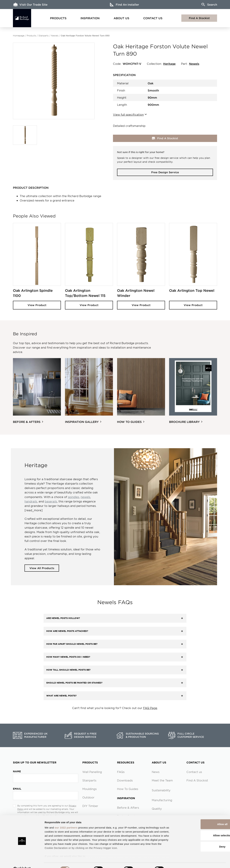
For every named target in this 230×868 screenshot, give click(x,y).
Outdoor (88, 798)
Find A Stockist (199, 18)
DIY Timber (90, 806)
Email (17, 789)
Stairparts (43, 36)
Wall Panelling (92, 772)
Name (17, 772)
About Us (121, 18)
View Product (37, 305)
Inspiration (90, 18)
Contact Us (153, 18)
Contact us (194, 772)
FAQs (121, 772)
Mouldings (89, 789)
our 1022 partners (66, 819)
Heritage (169, 64)
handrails (31, 501)
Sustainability (161, 790)
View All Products (42, 568)
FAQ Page (150, 708)
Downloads (125, 781)
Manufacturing (162, 800)
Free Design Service (165, 172)
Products (58, 18)
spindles (73, 497)
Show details (179, 861)
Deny (202, 838)
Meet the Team (162, 781)
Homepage (19, 36)
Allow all (202, 816)
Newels (55, 36)
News (156, 772)
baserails (51, 501)
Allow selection (202, 827)
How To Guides (128, 789)
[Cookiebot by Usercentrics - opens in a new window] (22, 861)
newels (85, 497)
